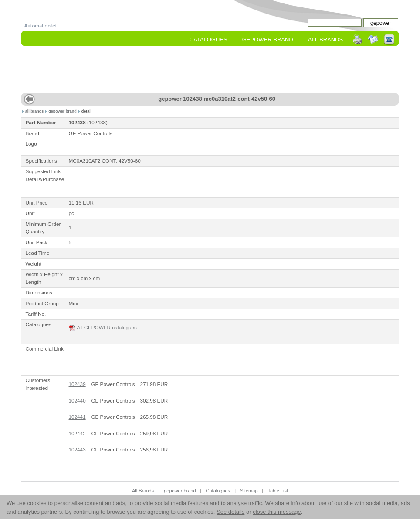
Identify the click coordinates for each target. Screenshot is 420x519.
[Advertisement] (210, 70)
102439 (77, 384)
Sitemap (249, 491)
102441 (77, 417)
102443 (77, 449)
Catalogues (208, 39)
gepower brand (63, 111)
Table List (278, 491)
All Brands (325, 39)
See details (230, 512)
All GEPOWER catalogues (103, 328)
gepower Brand (268, 39)
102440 (77, 401)
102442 (77, 433)
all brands (35, 111)
